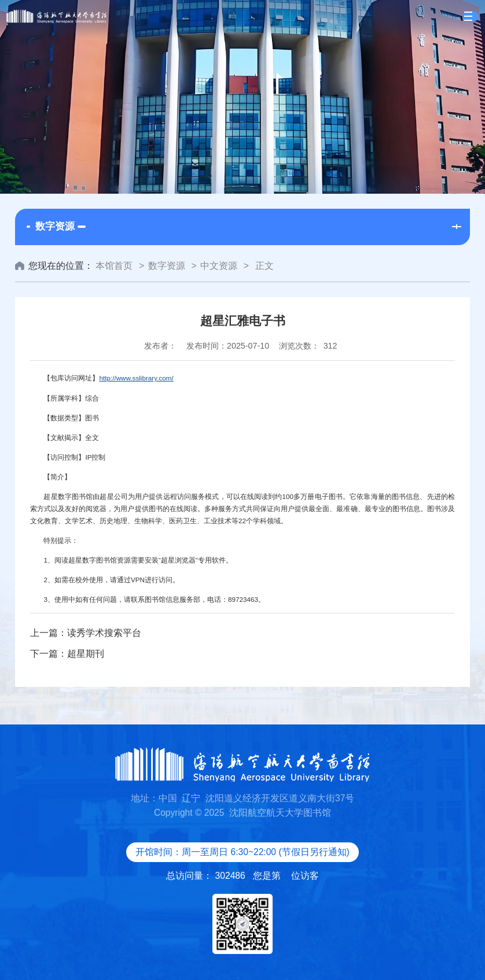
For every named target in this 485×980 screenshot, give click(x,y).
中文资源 (219, 266)
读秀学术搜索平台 (104, 633)
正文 (263, 266)
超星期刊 (86, 654)
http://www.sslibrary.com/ (136, 378)
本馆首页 (114, 266)
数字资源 (167, 266)
